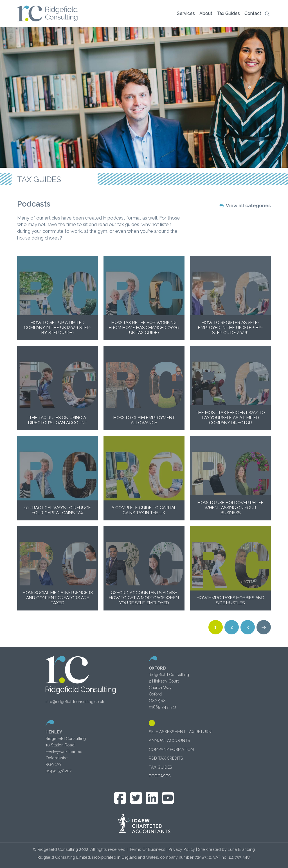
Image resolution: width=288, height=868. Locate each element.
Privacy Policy (182, 849)
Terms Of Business (147, 849)
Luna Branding (241, 849)
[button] (186, 14)
